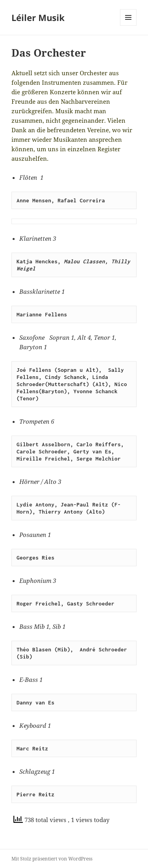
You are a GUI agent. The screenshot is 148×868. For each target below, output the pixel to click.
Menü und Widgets (128, 26)
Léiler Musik (38, 17)
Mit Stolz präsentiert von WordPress (52, 859)
